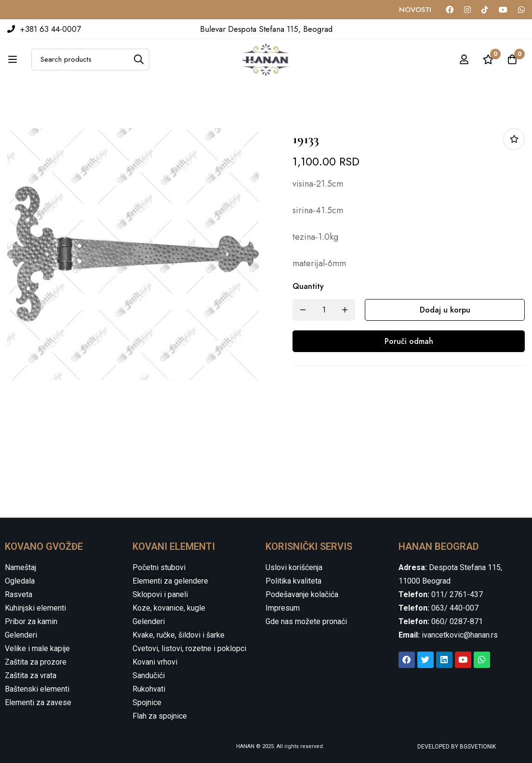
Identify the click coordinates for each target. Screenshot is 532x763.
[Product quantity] (324, 310)
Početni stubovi (159, 567)
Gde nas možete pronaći (306, 621)
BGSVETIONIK (477, 747)
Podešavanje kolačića (302, 594)
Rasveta (19, 594)
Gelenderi (21, 635)
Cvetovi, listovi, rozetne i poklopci (189, 648)
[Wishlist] (488, 59)
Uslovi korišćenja (294, 567)
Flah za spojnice (160, 716)
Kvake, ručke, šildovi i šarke (179, 635)
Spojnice (147, 702)
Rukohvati (149, 689)
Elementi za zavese (38, 702)
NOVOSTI (415, 10)
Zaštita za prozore (36, 662)
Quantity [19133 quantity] (308, 286)
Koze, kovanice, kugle (169, 608)
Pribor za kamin (31, 621)
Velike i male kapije (37, 648)
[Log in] (464, 59)
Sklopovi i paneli (160, 594)
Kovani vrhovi (155, 662)
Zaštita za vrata (31, 675)
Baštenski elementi (37, 689)
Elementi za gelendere (170, 581)
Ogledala (20, 581)
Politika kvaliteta (293, 581)
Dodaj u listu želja (514, 139)
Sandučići (149, 675)
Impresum (283, 608)
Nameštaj (20, 567)
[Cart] (512, 59)
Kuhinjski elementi (35, 608)
